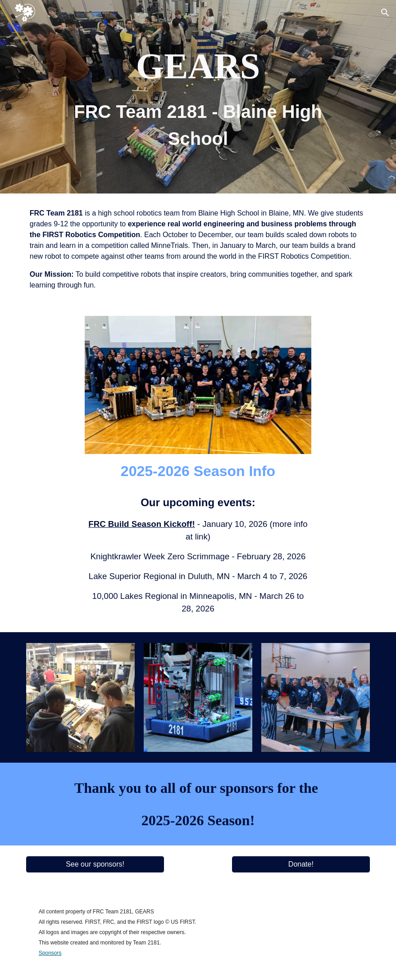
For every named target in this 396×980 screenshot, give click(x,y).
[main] (198, 97)
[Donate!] (301, 864)
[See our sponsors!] (95, 864)
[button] (385, 13)
